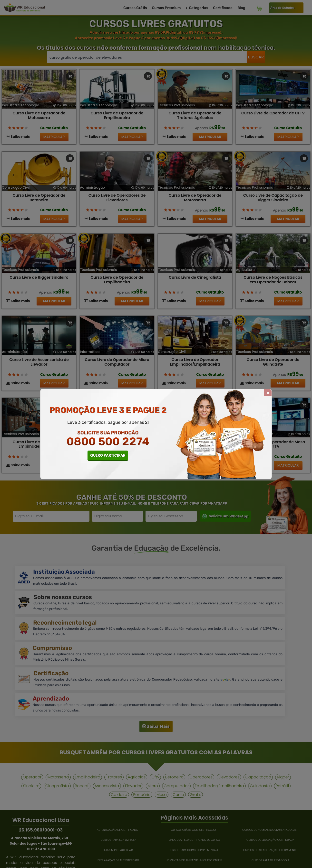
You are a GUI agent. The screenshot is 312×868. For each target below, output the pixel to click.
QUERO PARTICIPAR (108, 455)
